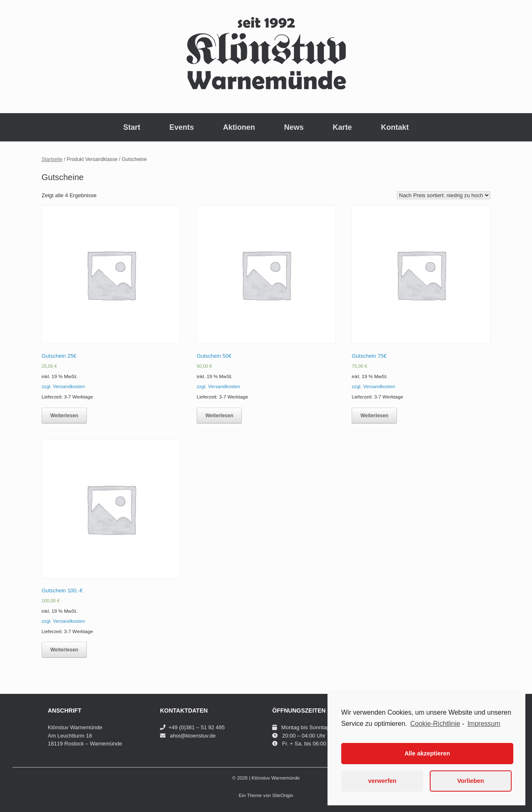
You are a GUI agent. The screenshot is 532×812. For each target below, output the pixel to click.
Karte (342, 127)
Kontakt (395, 127)
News (294, 127)
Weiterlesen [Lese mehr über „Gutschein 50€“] (219, 416)
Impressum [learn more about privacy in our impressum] (484, 724)
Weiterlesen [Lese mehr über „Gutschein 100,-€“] (64, 650)
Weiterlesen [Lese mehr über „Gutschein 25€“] (64, 416)
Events (181, 127)
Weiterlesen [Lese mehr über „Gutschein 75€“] (374, 416)
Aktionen (239, 127)
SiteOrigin (283, 795)
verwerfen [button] (382, 781)
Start (132, 127)
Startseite (52, 159)
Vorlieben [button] (471, 781)
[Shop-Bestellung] (444, 195)
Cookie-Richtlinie (435, 724)
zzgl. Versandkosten (63, 386)
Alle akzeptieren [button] (427, 753)
